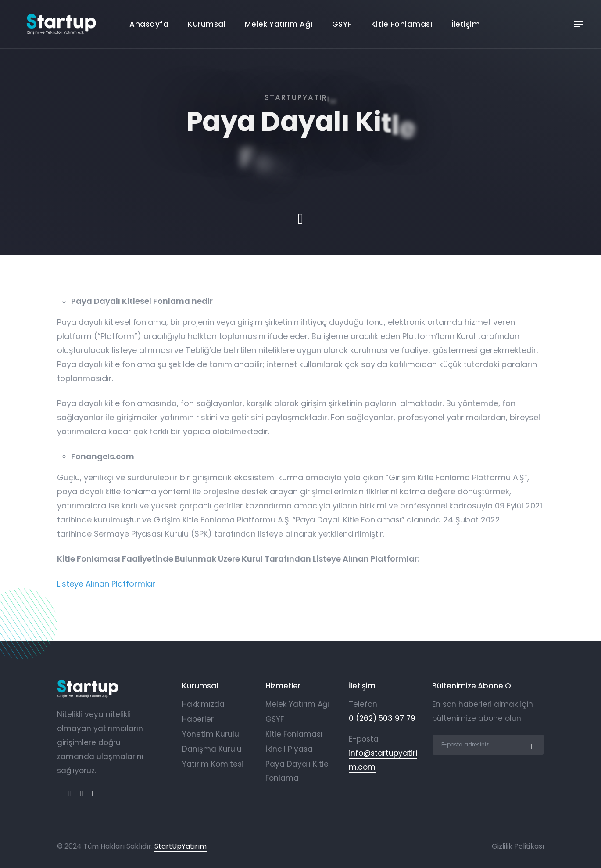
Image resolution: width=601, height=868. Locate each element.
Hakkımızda (203, 704)
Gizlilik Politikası (518, 846)
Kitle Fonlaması (402, 24)
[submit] (532, 745)
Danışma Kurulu (212, 749)
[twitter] (82, 793)
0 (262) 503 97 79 (382, 718)
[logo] (88, 689)
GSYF (342, 24)
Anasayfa (149, 24)
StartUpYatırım (181, 846)
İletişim (466, 24)
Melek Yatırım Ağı (279, 24)
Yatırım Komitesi (213, 764)
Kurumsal (207, 24)
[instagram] (94, 793)
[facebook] (59, 793)
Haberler (198, 719)
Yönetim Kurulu (211, 734)
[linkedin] (70, 793)
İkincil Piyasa (289, 749)
